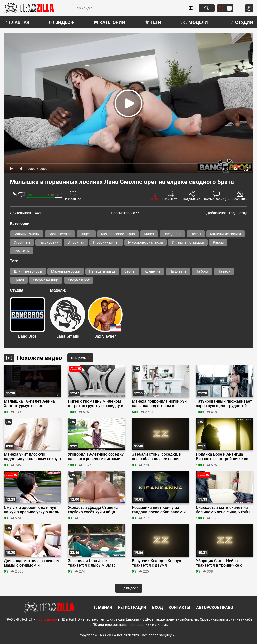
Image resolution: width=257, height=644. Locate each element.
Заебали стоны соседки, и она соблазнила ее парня (157, 457)
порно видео (47, 619)
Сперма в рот (79, 280)
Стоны (130, 271)
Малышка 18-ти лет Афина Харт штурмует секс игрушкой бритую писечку (29, 404)
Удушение (152, 271)
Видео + (62, 22)
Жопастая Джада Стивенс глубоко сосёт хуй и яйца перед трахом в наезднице (93, 510)
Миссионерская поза (146, 242)
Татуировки (49, 242)
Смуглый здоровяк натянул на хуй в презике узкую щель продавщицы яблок (31, 510)
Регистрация (132, 608)
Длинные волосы (28, 271)
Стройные (22, 242)
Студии (241, 22)
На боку (202, 271)
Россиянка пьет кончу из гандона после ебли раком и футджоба (159, 510)
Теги (153, 22)
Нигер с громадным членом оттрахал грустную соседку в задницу (95, 404)
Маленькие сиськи (226, 234)
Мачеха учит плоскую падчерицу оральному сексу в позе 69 (32, 457)
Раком (218, 242)
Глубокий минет (106, 242)
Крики (19, 280)
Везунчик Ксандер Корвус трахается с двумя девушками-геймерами (156, 563)
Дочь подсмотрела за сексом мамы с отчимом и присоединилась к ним (32, 563)
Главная (17, 22)
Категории (109, 22)
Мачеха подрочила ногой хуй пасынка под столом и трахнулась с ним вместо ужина (159, 404)
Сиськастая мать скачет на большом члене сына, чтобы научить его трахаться (223, 510)
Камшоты (22, 251)
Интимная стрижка (188, 242)
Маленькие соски (66, 271)
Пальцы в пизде (102, 271)
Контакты (179, 608)
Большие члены (27, 234)
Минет (149, 234)
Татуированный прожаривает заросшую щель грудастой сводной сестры (224, 404)
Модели (195, 22)
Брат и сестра (60, 234)
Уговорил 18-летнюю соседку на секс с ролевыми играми (96, 457)
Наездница (172, 234)
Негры (196, 234)
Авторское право (215, 608)
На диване (178, 271)
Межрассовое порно (118, 234)
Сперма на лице (46, 280)
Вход (157, 608)
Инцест (86, 234)
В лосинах (76, 242)
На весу (224, 271)
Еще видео (129, 588)
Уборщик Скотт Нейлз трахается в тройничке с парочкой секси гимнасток (221, 563)
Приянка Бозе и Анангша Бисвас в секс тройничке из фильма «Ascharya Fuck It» (222, 457)
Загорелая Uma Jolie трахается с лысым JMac (92, 563)
